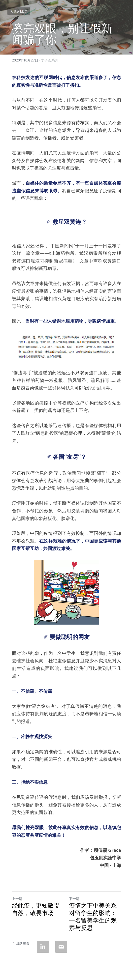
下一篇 (74, 899)
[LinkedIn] (43, 947)
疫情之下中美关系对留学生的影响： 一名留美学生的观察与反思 (93, 917)
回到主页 (19, 11)
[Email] (61, 947)
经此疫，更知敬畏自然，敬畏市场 (36, 909)
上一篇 (17, 899)
